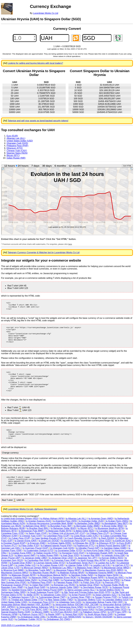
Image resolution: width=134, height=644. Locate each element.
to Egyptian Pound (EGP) (13, 558)
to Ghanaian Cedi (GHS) (62, 563)
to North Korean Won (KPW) (92, 576)
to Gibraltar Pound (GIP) (88, 563)
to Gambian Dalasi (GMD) (114, 563)
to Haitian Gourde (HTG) (46, 568)
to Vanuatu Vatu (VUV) (115, 622)
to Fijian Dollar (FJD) (29, 561)
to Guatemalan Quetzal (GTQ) (39, 566)
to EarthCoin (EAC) (122, 556)
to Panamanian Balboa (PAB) (75, 595)
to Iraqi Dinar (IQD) (70, 571)
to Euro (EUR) (124, 558)
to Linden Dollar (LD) (26, 580)
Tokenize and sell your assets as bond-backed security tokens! (38, 121)
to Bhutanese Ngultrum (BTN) (110, 544)
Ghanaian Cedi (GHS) (17, 143)
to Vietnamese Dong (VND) (70, 622)
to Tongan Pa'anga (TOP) (105, 612)
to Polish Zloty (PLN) (91, 598)
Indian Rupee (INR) (16, 158)
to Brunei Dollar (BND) (112, 541)
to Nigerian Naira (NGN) (107, 590)
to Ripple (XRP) (53, 630)
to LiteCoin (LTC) (121, 580)
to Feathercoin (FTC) (84, 561)
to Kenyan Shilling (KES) (111, 573)
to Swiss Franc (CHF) (37, 548)
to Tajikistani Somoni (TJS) (22, 612)
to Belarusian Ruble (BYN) (59, 546)
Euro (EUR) (12, 136)
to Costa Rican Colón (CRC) (85, 551)
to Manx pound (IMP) (25, 571)
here (70, 244)
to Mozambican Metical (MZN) (52, 590)
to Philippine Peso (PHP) (40, 598)
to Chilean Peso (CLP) (98, 548)
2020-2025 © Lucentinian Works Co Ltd (20, 641)
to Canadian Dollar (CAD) (109, 546)
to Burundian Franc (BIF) (60, 541)
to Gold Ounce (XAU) (84, 625)
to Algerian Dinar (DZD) (100, 556)
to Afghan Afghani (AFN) (52, 534)
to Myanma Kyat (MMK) (13, 585)
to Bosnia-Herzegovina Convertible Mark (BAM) (50, 539)
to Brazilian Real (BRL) (38, 544)
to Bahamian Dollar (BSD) (64, 544)
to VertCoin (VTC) (94, 622)
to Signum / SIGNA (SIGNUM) (98, 632)
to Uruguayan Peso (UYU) (42, 617)
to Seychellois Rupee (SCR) (94, 603)
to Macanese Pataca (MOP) (67, 585)
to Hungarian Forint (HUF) (72, 568)
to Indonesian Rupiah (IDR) (100, 568)
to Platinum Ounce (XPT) (32, 630)
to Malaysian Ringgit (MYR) (23, 590)
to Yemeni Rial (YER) (73, 630)
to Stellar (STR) (32, 610)
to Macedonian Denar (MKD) (115, 583)
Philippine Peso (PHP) (17, 146)
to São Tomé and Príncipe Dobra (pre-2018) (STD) (86, 607)
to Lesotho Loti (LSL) (101, 580)
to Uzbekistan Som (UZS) (69, 617)
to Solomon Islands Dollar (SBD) (63, 603)
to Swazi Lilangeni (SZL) (105, 610)
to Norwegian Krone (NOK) (63, 593)
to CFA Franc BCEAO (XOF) (65, 627)
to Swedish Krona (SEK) (21, 605)
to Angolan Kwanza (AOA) (39, 536)
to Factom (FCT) (9, 561)
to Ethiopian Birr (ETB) (84, 558)
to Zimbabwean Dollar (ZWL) (32, 632)
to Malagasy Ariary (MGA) (87, 583)
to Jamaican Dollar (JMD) (35, 573)
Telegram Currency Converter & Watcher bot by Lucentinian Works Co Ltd (44, 252)
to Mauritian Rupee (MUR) (43, 588)
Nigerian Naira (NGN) (17, 153)
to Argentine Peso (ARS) (65, 536)
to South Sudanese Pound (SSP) (44, 607)
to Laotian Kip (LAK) (105, 578)
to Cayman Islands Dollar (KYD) (49, 578)
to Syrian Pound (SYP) (80, 610)
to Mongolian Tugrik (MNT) (39, 585)
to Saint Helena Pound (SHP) (49, 605)
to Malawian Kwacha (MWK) (100, 588)
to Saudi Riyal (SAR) (35, 603)
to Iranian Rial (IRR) (90, 571)
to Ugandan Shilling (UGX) (116, 615)
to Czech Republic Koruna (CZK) (81, 553)
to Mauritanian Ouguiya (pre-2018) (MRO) (103, 585)
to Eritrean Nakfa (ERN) (60, 558)
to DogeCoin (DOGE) (49, 556)
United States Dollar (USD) (20, 141)
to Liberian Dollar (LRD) (77, 580)
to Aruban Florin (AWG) (117, 536)
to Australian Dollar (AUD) (91, 536)
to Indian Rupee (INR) (48, 571)
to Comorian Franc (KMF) (64, 576)
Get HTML (127, 166)
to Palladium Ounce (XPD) (93, 627)
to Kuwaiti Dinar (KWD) (21, 578)
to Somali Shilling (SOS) (109, 605)
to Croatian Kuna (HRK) (20, 568)
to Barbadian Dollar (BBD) (88, 539)
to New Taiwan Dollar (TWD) (59, 615)
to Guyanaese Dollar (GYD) (69, 566)
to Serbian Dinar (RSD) (88, 600)
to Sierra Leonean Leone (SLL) (80, 605)
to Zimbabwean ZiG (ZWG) (57, 635)
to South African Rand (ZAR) (99, 630)
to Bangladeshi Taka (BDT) (115, 539)
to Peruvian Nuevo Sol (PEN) (106, 595)
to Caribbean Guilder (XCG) (29, 635)
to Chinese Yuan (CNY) (31, 551)
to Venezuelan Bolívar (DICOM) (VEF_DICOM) (76, 620)
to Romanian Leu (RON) (63, 600)
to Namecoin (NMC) (39, 593)
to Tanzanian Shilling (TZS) (88, 615)
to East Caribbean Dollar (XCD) (111, 625)
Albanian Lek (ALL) (16, 138)
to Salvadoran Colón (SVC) (54, 610)
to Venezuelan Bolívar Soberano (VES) (36, 622)
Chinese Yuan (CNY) (17, 151)
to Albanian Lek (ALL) (76, 534)
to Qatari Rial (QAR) (40, 600)
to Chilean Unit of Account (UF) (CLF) (67, 548)
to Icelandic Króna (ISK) (114, 571)
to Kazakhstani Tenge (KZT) (80, 578)
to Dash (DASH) (107, 553)
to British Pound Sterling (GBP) (112, 561)
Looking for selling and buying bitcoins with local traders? (35, 63)
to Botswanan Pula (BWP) (31, 546)
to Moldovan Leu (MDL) (61, 583)
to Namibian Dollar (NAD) (81, 590)
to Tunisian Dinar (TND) (79, 612)
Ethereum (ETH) (15, 148)
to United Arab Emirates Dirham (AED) (20, 534)
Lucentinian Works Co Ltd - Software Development (32, 524)
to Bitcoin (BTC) (86, 544)
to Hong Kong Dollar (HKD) (97, 566)
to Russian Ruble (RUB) (113, 600)
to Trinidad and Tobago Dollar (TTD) (26, 615)
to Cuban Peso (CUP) (20, 553)
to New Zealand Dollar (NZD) (23, 595)
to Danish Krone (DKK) (26, 556)
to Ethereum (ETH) (106, 558)
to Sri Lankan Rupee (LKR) (51, 580)
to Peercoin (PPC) (111, 598)
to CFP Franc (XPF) (118, 627)
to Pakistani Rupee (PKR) (66, 598)
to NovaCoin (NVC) (115, 593)
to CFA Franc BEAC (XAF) (36, 625)
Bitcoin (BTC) (13, 156)
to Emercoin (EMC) (37, 558)
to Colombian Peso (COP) (57, 551)
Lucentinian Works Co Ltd (46, 13)
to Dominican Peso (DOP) (74, 556)
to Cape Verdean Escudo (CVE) (48, 553)
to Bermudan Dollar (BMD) (87, 541)
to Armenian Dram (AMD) (101, 534)
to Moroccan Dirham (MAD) (35, 583)
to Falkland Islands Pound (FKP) (57, 561)
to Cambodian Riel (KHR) (37, 576)
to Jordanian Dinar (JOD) (61, 573)
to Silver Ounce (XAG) (61, 625)
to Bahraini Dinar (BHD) (35, 541)
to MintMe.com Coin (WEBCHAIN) (65, 632)
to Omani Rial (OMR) (49, 595)
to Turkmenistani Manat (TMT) (51, 612)
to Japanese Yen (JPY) (86, 573)
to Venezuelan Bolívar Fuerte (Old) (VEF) (103, 617)
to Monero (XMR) (41, 627)
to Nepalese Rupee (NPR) (91, 593)
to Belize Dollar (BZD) (84, 546)
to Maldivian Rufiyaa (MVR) (71, 588)
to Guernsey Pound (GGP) (36, 563)
